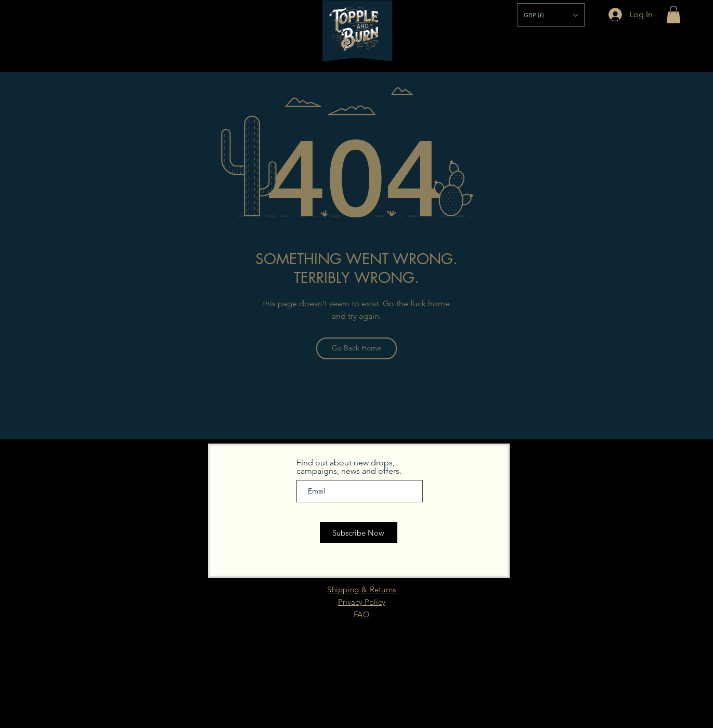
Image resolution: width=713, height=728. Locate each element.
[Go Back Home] (356, 348)
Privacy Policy (362, 602)
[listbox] (551, 15)
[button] (551, 15)
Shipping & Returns (361, 589)
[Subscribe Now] (359, 532)
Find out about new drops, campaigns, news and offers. (349, 467)
